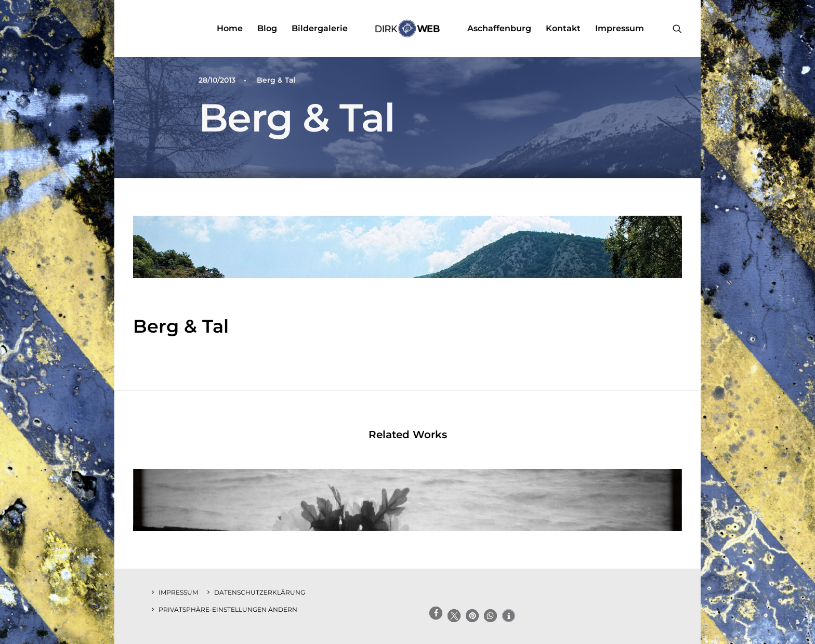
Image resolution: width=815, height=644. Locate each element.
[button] (677, 29)
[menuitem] (230, 29)
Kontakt (563, 28)
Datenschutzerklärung (260, 592)
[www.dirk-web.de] (407, 29)
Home (230, 28)
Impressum (620, 28)
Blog (267, 28)
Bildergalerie (320, 28)
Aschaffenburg (499, 28)
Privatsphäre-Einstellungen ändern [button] (228, 609)
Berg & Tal (276, 80)
